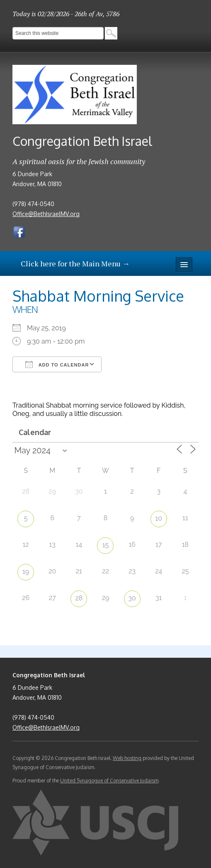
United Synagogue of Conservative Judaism (109, 781)
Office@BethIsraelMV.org (46, 214)
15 (106, 545)
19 (26, 572)
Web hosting (127, 758)
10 (159, 518)
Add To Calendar (57, 364)
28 (79, 598)
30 (132, 598)
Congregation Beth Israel (82, 141)
